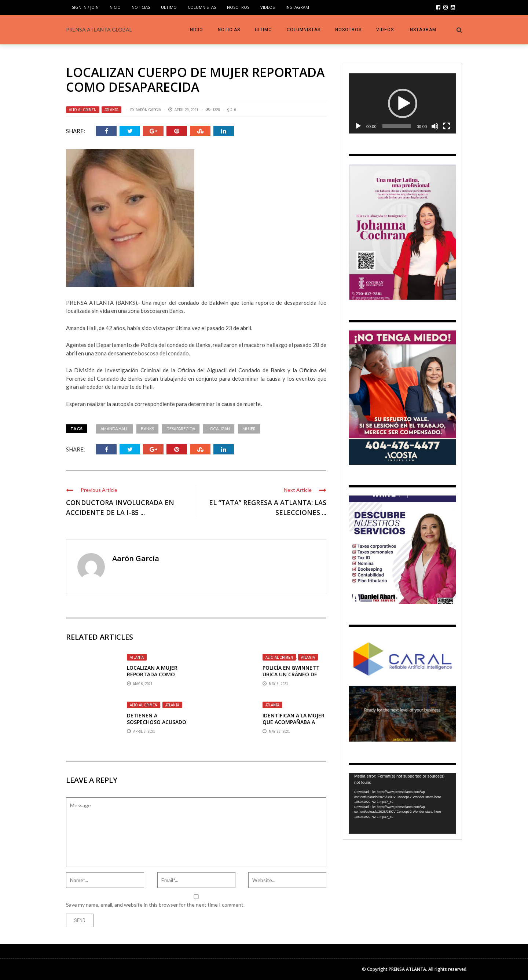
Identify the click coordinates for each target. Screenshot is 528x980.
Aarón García (148, 110)
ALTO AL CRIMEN (83, 110)
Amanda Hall (114, 429)
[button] (403, 103)
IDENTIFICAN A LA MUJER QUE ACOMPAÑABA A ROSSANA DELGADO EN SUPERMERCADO (294, 725)
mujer (249, 429)
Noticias (141, 7)
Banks (147, 429)
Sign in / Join (85, 7)
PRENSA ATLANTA (407, 969)
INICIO (115, 7)
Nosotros (238, 7)
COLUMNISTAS (202, 7)
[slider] (397, 126)
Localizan (219, 429)
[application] (402, 104)
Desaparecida (181, 429)
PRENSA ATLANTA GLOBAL (99, 30)
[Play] (358, 126)
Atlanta (111, 110)
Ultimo (169, 7)
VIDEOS (267, 7)
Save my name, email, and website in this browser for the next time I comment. (155, 905)
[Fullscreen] (447, 126)
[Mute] (435, 126)
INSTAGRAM (297, 7)
